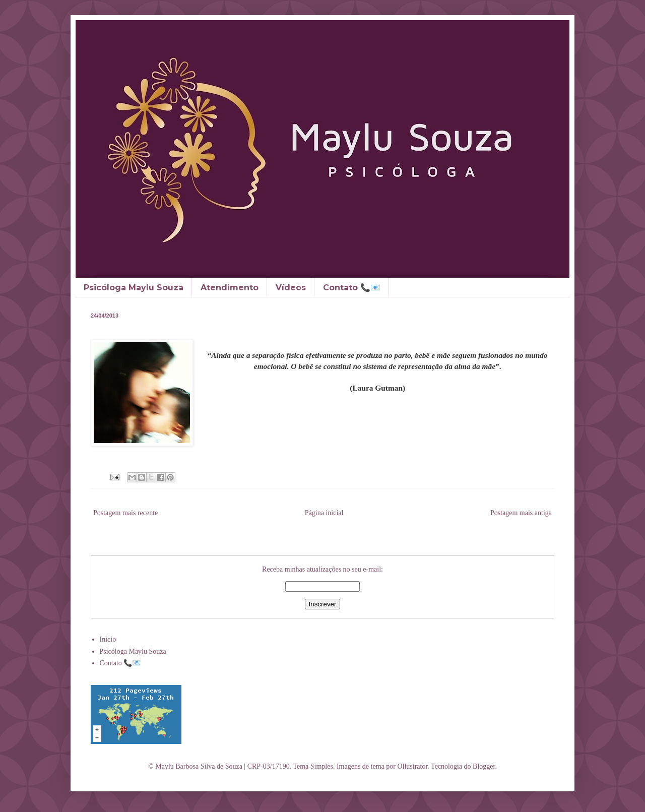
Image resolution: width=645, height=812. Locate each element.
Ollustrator (412, 766)
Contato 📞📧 (352, 288)
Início (108, 639)
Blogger (484, 766)
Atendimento (230, 288)
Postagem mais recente (125, 513)
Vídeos (291, 288)
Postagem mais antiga (521, 513)
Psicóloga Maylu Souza (134, 288)
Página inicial (324, 513)
